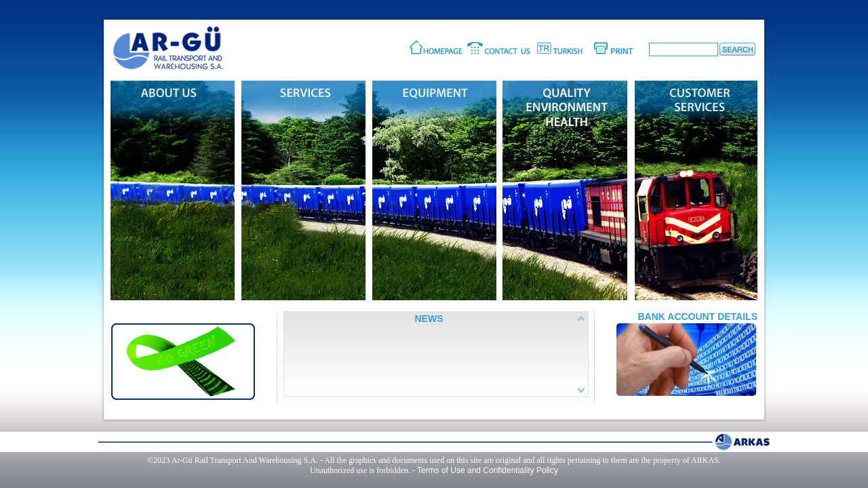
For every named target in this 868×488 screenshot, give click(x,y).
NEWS (429, 319)
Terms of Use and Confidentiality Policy (488, 470)
